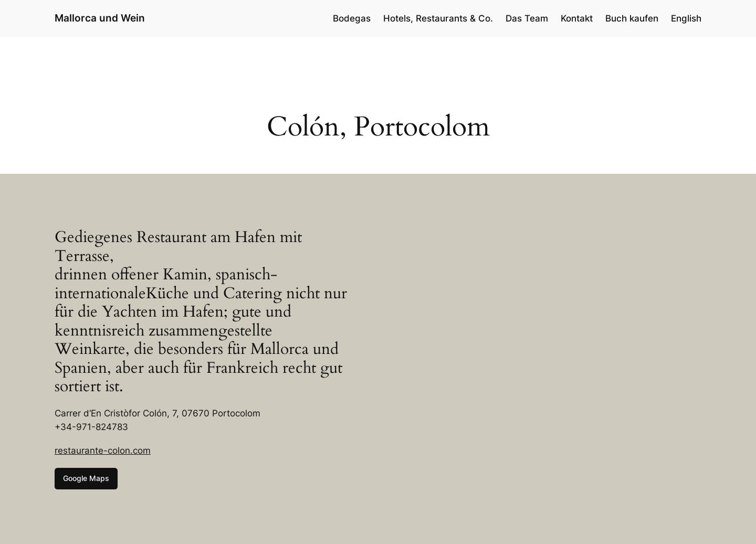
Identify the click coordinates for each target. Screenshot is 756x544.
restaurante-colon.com (103, 451)
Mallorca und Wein (100, 18)
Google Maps (86, 478)
